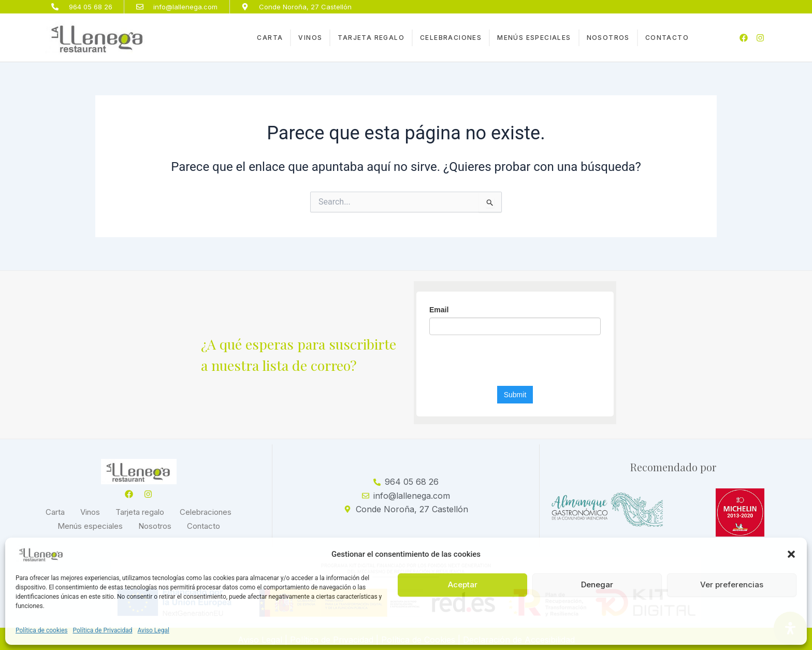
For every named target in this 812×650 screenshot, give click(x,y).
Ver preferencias (732, 584)
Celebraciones (451, 38)
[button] (791, 554)
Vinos (310, 38)
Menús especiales (534, 38)
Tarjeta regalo (371, 38)
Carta (270, 38)
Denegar (597, 584)
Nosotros (608, 38)
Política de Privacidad (103, 630)
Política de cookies (42, 630)
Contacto (667, 38)
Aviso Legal (154, 630)
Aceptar (463, 584)
